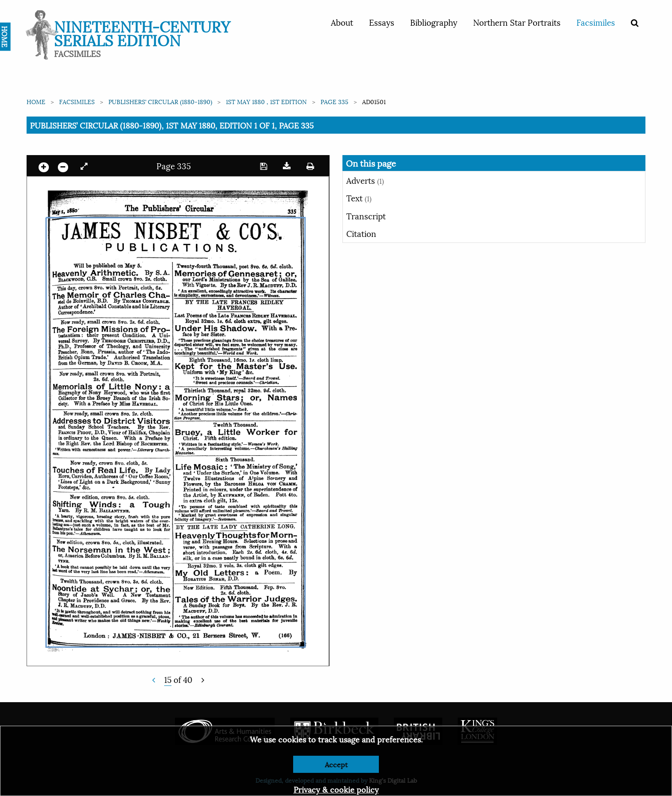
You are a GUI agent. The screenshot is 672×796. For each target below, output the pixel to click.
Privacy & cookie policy (336, 789)
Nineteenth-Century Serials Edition (142, 32)
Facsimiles (596, 22)
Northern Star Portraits (517, 22)
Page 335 (334, 101)
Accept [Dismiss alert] (336, 764)
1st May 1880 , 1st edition (266, 101)
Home (36, 101)
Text (359, 198)
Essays (382, 22)
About (342, 22)
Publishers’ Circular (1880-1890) (160, 101)
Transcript (366, 215)
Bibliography (434, 22)
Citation (361, 233)
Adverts (365, 180)
